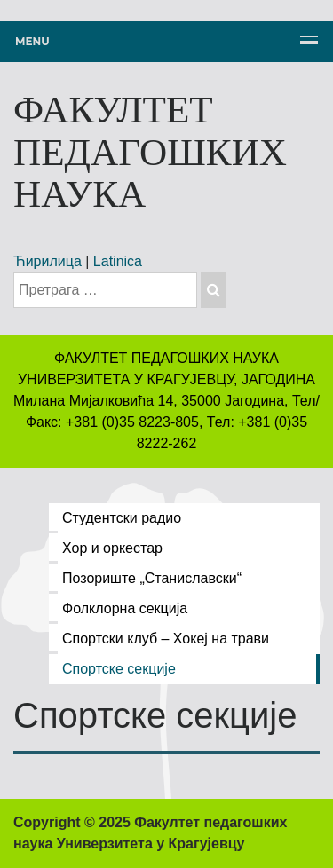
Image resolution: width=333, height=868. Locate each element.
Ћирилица (48, 261)
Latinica (118, 261)
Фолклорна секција (125, 608)
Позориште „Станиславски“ (152, 578)
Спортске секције (119, 669)
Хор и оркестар (112, 548)
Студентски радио (122, 518)
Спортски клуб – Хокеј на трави (166, 639)
